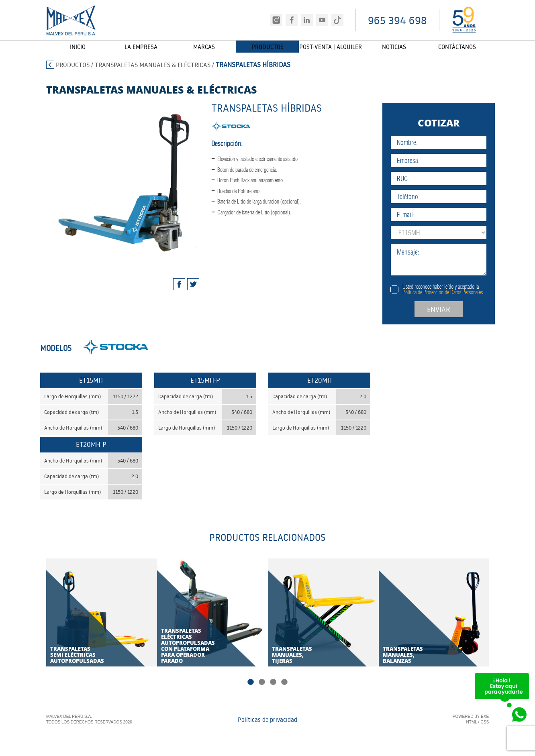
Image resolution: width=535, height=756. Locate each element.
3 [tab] (273, 683)
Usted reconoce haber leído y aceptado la (452, 289)
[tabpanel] (118, 182)
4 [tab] (283, 683)
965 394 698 (397, 20)
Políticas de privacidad (267, 720)
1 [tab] (252, 683)
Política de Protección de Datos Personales (452, 292)
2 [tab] (262, 683)
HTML (472, 722)
